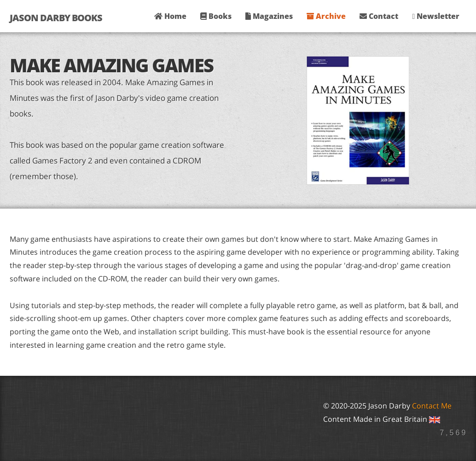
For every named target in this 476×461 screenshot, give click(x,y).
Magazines (269, 16)
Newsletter (436, 16)
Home (170, 16)
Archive (326, 16)
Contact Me (432, 406)
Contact (379, 16)
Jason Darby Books (56, 18)
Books (216, 16)
